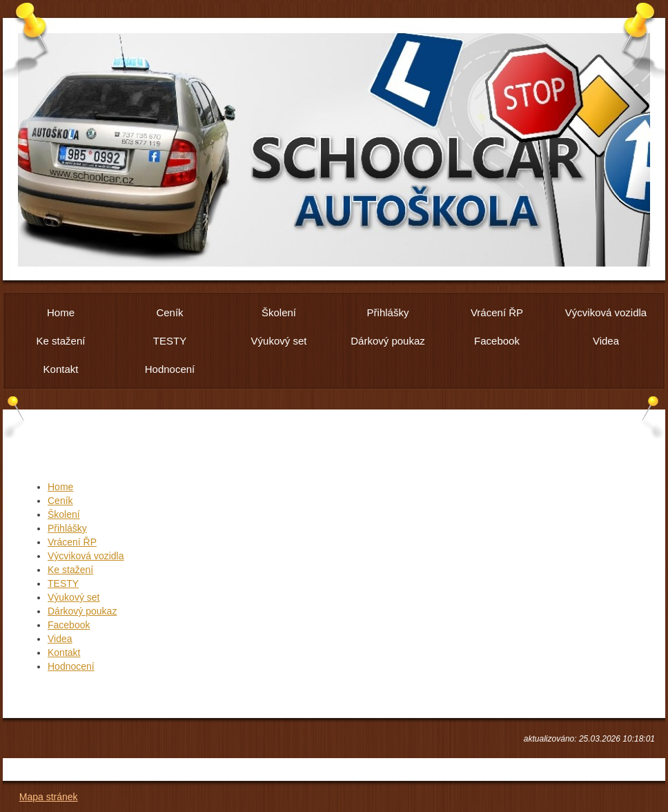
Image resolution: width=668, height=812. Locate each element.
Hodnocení (71, 666)
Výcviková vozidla (86, 556)
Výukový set (73, 597)
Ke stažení (70, 570)
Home (60, 487)
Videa (60, 639)
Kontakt (64, 652)
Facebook (69, 625)
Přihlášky (67, 528)
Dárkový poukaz (82, 611)
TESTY (63, 583)
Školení (64, 514)
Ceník (60, 501)
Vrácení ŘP (72, 542)
